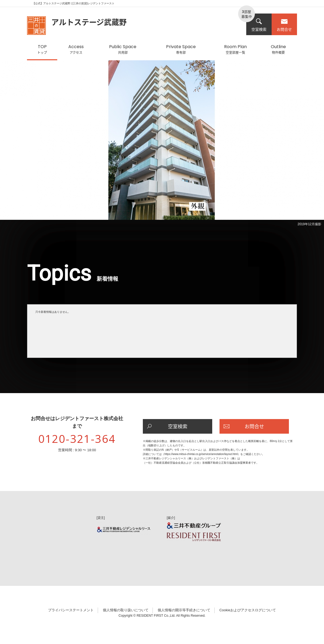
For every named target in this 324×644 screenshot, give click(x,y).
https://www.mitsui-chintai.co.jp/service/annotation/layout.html (201, 454)
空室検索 (259, 25)
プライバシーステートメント (71, 610)
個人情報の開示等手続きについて (184, 610)
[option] (162, 144)
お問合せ (284, 25)
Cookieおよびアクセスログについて (247, 610)
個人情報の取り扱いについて (126, 610)
